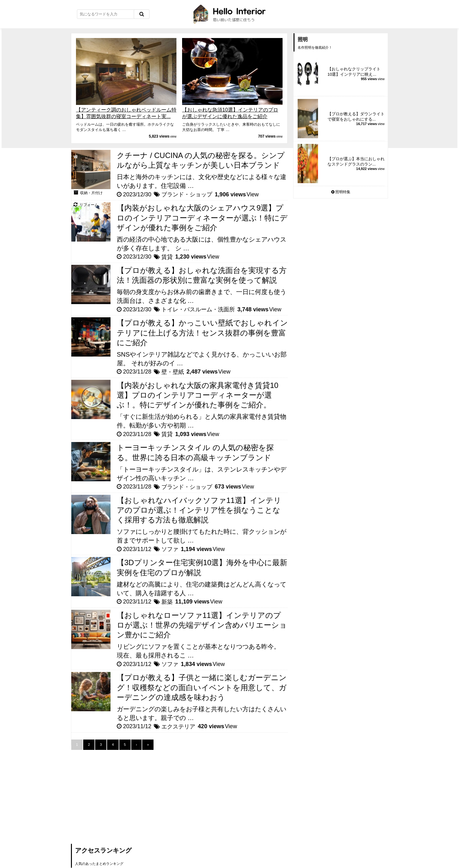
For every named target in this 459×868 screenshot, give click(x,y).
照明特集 (341, 192)
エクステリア (178, 727)
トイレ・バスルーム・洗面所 (198, 309)
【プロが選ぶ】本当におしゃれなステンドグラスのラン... (356, 161)
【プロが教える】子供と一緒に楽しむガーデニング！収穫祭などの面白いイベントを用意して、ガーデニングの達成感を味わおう (202, 687)
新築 (167, 602)
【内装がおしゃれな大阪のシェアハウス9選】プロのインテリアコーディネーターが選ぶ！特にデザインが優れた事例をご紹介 (202, 218)
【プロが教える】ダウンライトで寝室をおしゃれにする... (356, 117)
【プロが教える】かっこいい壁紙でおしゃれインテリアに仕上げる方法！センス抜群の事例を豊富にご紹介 (202, 333)
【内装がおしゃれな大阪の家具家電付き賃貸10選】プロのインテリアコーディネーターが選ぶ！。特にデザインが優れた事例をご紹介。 (198, 395)
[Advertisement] (118, 794)
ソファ (170, 549)
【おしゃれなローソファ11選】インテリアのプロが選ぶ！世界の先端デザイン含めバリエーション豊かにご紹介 (202, 625)
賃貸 (167, 257)
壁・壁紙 (173, 372)
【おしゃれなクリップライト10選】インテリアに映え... (354, 72)
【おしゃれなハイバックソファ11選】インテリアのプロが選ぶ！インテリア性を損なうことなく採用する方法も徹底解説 (199, 510)
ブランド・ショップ (187, 194)
